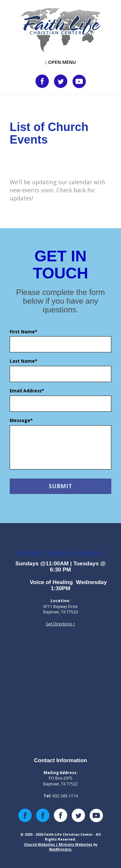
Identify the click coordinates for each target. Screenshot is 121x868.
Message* (21, 420)
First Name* (24, 332)
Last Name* (24, 361)
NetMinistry (60, 849)
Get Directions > (60, 624)
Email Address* (27, 391)
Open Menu (60, 62)
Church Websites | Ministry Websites (59, 844)
